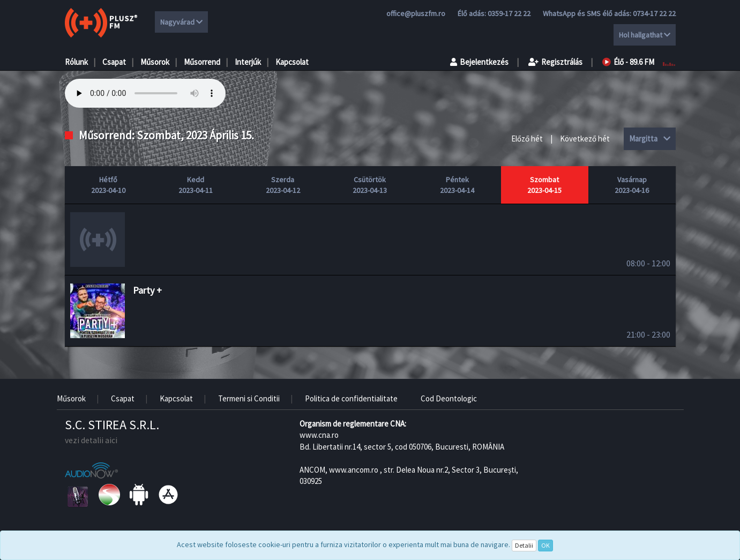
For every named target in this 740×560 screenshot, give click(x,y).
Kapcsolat (292, 62)
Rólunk (76, 62)
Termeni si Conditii (249, 398)
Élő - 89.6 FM (628, 62)
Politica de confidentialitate (351, 398)
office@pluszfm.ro (416, 13)
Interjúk (248, 62)
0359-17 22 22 (509, 13)
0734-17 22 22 (654, 13)
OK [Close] (545, 545)
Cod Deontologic (449, 398)
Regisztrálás (555, 62)
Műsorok (155, 62)
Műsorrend (202, 62)
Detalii (524, 545)
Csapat (114, 62)
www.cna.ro (319, 435)
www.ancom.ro (354, 470)
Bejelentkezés (479, 62)
